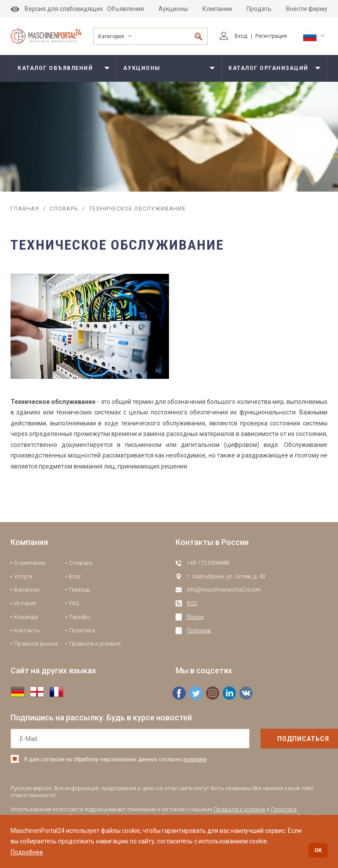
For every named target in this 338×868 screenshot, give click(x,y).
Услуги (23, 576)
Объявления (125, 9)
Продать (259, 9)
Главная (25, 209)
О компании (30, 563)
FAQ (74, 603)
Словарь (64, 209)
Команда (26, 617)
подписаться (285, 739)
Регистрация (271, 36)
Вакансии (27, 590)
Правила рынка (36, 644)
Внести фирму (307, 9)
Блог (75, 576)
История (25, 603)
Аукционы (173, 9)
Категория (111, 36)
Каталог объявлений (55, 68)
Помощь (80, 590)
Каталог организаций (268, 68)
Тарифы (80, 617)
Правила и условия (95, 644)
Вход (233, 36)
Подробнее (27, 852)
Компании (217, 9)
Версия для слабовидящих (57, 9)
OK (318, 850)
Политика (82, 630)
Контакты (27, 630)
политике (195, 759)
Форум (195, 617)
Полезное (199, 630)
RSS (192, 603)
